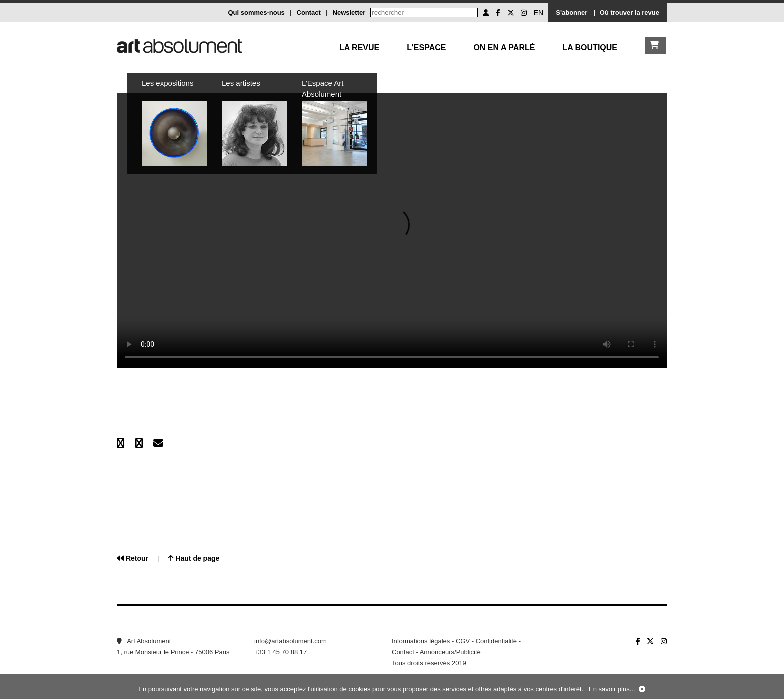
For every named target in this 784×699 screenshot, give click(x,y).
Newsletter (349, 13)
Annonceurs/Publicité (450, 652)
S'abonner (572, 13)
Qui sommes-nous (256, 13)
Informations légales (421, 641)
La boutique (590, 48)
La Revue (359, 48)
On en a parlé (504, 48)
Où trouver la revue (630, 13)
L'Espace (426, 48)
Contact (309, 13)
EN (539, 13)
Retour (133, 558)
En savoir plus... (612, 689)
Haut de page (194, 558)
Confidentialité (496, 641)
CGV (463, 641)
